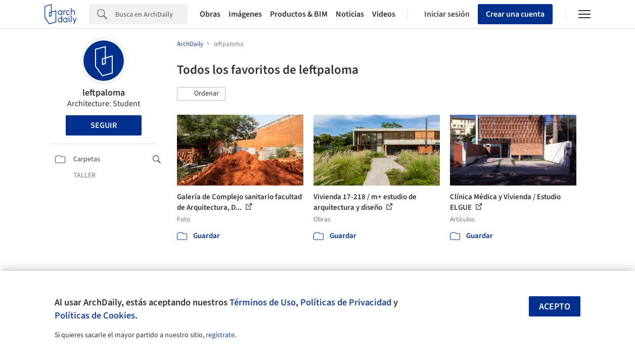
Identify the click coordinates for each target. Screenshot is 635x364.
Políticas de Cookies (95, 315)
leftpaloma (104, 93)
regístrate (220, 335)
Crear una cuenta (515, 14)
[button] (201, 94)
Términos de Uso (263, 302)
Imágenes (245, 14)
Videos (384, 14)
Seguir (104, 125)
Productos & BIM (299, 14)
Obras (210, 14)
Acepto (555, 307)
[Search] (151, 14)
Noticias (350, 14)
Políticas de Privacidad (346, 302)
